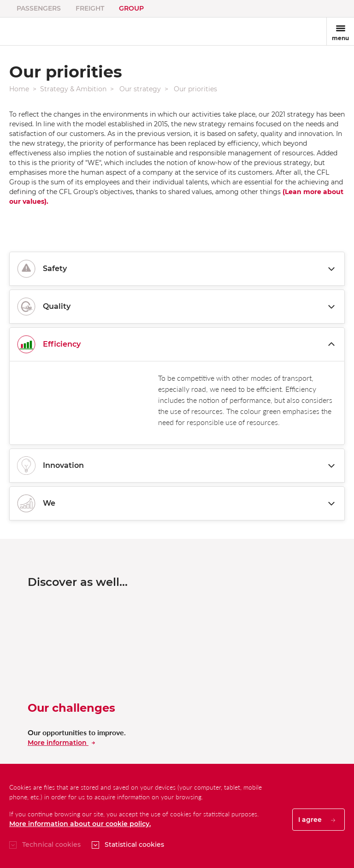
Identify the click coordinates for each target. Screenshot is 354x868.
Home (19, 89)
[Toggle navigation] (340, 31)
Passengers (39, 8)
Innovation (177, 466)
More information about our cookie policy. (80, 824)
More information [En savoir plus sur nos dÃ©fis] (61, 743)
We (177, 503)
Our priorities (195, 89)
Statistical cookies (134, 844)
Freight (90, 8)
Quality (177, 307)
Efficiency (177, 344)
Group (131, 8)
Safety (177, 269)
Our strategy (140, 89)
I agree (317, 820)
